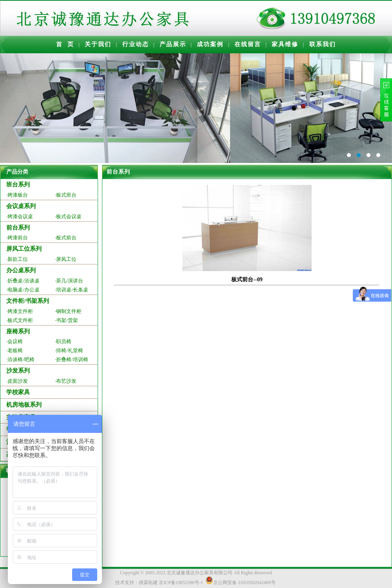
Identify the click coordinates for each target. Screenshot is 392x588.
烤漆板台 (18, 195)
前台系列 (18, 228)
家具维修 (285, 44)
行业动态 (136, 44)
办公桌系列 (21, 270)
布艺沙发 (66, 381)
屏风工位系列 (24, 249)
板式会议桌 (69, 216)
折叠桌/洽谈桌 (24, 281)
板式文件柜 (20, 320)
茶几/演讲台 (70, 281)
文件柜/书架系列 (28, 301)
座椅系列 (18, 331)
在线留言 (248, 44)
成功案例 (210, 44)
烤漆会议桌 (20, 216)
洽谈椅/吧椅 (21, 359)
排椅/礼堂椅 (70, 350)
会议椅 (15, 341)
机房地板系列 (24, 405)
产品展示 (173, 44)
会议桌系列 (21, 206)
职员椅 (64, 341)
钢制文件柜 (69, 311)
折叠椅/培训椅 (72, 359)
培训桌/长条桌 (72, 290)
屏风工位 (66, 259)
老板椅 (15, 350)
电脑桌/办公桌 (24, 290)
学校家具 (18, 392)
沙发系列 (18, 371)
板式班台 (66, 195)
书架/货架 (67, 320)
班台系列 (18, 185)
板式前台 (66, 238)
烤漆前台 (18, 238)
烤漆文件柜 (20, 311)
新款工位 (18, 259)
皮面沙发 (18, 381)
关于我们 (98, 44)
